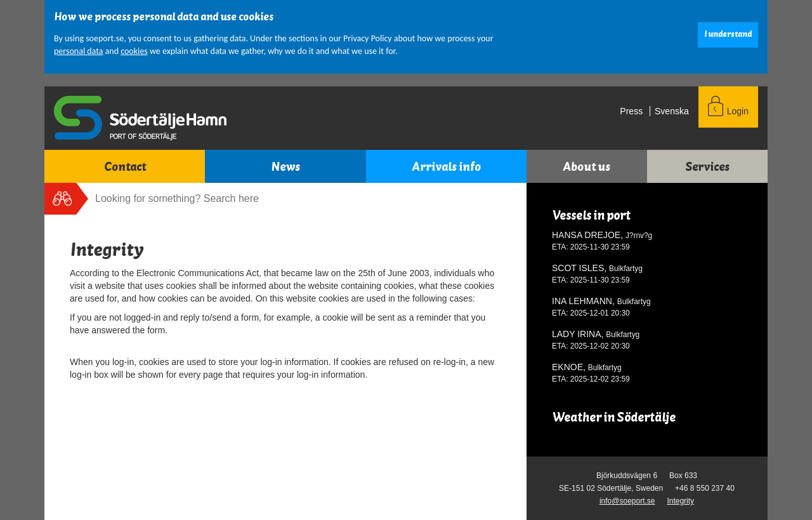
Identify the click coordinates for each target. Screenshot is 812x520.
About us (586, 167)
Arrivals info (446, 167)
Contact (125, 167)
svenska (672, 111)
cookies (134, 51)
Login (738, 111)
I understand (728, 34)
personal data (78, 51)
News (285, 167)
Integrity (680, 501)
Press (631, 111)
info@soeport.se (627, 501)
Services (707, 167)
